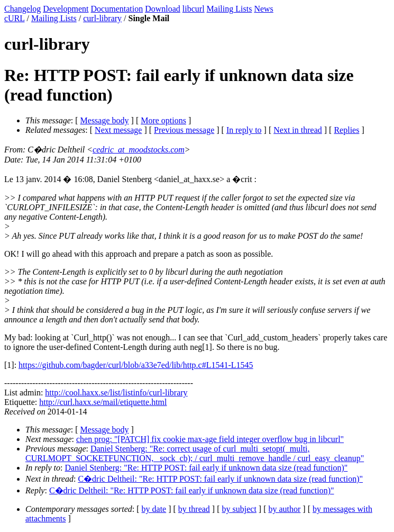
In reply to (244, 130)
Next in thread (298, 130)
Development (66, 9)
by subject (239, 509)
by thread (194, 509)
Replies (346, 130)
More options (163, 120)
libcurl (194, 9)
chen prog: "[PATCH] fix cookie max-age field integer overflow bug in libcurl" (210, 439)
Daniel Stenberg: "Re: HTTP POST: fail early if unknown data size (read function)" (207, 468)
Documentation (117, 9)
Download (163, 9)
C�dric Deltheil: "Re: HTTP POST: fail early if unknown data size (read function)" (220, 479)
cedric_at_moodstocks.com (139, 150)
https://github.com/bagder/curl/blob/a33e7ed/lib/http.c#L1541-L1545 (136, 365)
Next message (118, 130)
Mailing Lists (230, 9)
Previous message (184, 130)
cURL (15, 18)
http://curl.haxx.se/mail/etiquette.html (103, 402)
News (263, 9)
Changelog (22, 9)
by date (154, 509)
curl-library (102, 18)
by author (284, 509)
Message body (105, 120)
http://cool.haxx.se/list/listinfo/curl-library (116, 393)
